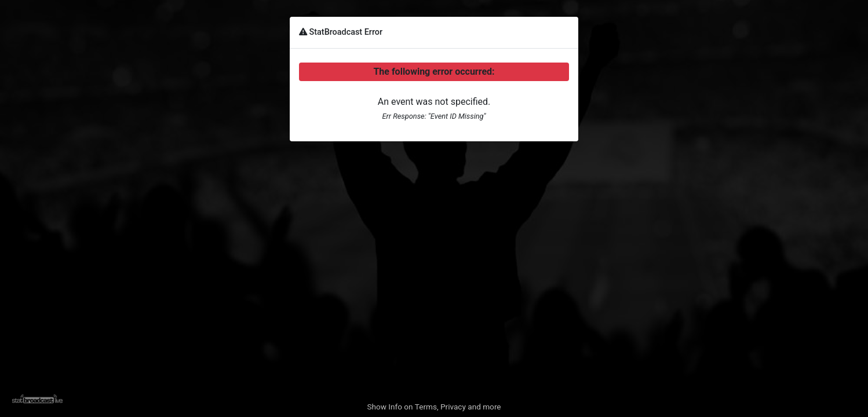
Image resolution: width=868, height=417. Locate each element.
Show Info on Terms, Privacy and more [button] (434, 407)
